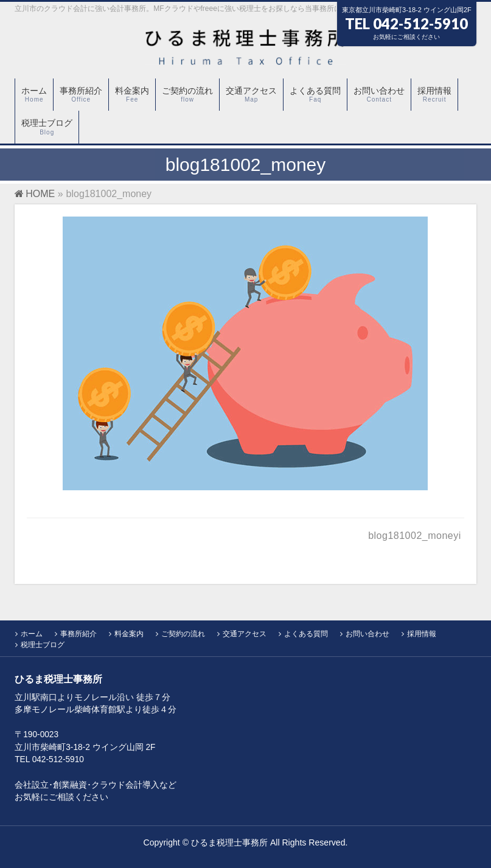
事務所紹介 (78, 634)
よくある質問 (306, 634)
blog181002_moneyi (415, 536)
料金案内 (129, 634)
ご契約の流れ (183, 634)
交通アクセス (245, 634)
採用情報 (422, 634)
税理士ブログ (43, 645)
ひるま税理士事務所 (229, 842)
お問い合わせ (367, 634)
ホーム (32, 634)
